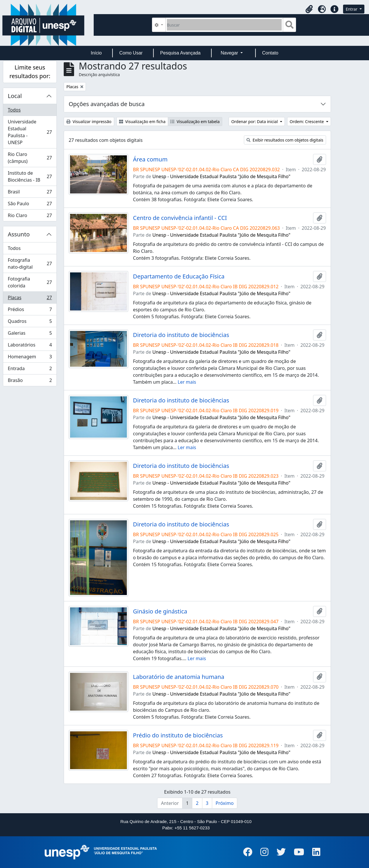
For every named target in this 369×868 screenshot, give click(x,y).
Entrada (30, 370)
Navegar (230, 53)
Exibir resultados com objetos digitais (285, 140)
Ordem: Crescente (307, 122)
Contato (270, 53)
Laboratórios (30, 346)
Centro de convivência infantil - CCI (180, 218)
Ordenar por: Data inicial (255, 122)
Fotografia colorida (30, 282)
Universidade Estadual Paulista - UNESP (30, 132)
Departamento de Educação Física (179, 276)
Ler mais (187, 382)
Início (96, 53)
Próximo (225, 803)
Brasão (30, 381)
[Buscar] (224, 25)
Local (15, 96)
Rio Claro (30, 216)
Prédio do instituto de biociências (178, 735)
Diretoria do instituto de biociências (181, 335)
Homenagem (30, 358)
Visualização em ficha (142, 122)
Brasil (30, 193)
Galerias (30, 334)
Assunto (19, 234)
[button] (309, 9)
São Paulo (30, 205)
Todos (14, 110)
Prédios (30, 311)
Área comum (150, 159)
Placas (30, 299)
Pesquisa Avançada (180, 53)
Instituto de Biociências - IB (30, 176)
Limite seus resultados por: (30, 72)
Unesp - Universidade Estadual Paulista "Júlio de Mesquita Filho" (222, 176)
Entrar (352, 9)
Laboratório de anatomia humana (179, 677)
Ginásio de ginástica (160, 611)
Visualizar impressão (89, 122)
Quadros (30, 322)
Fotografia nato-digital (30, 263)
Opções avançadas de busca (107, 104)
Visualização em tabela (195, 122)
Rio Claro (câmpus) (30, 158)
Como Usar (131, 53)
